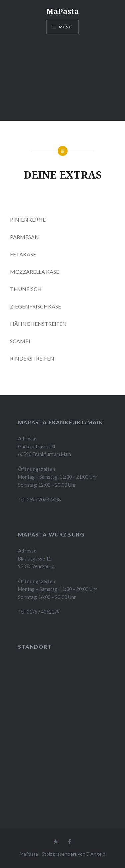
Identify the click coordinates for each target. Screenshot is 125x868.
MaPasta (62, 11)
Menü (65, 27)
